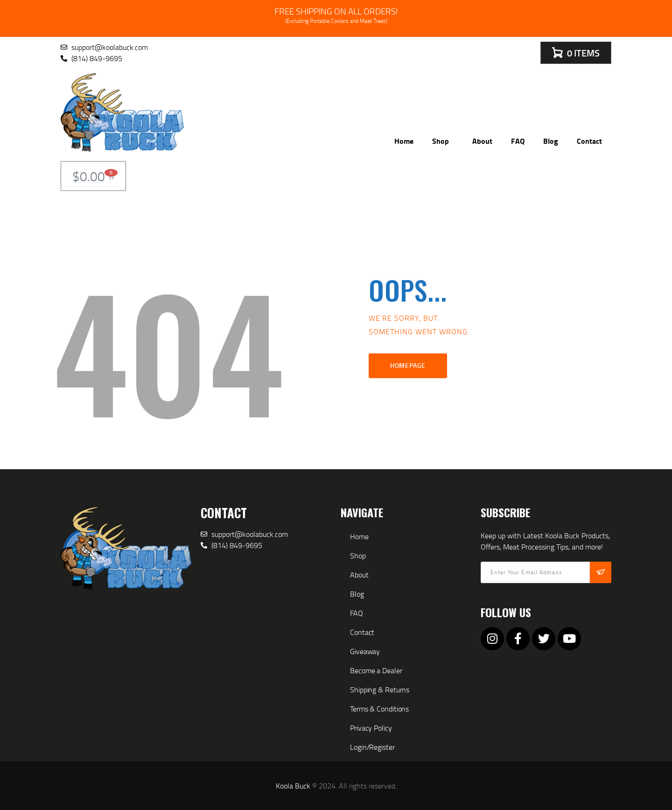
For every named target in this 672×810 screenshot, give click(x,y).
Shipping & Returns (380, 690)
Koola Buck (293, 786)
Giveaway (365, 651)
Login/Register (372, 747)
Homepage (408, 365)
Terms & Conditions (379, 709)
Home (404, 141)
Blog (551, 141)
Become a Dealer (376, 670)
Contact (589, 141)
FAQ (518, 141)
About (482, 141)
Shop (443, 141)
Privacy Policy (371, 728)
